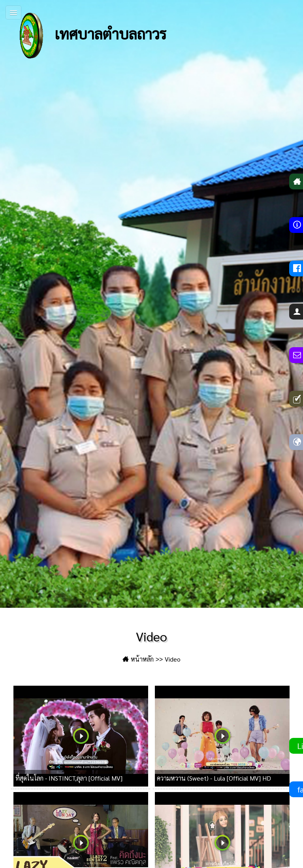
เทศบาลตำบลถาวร (85, 36)
